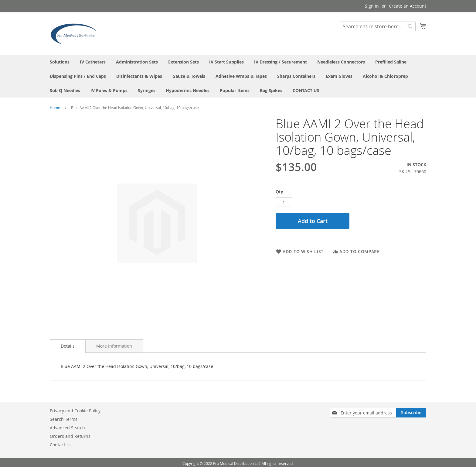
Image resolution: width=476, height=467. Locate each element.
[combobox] (378, 26)
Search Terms (64, 419)
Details (68, 346)
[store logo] (76, 33)
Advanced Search (67, 428)
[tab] (68, 346)
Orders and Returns (70, 436)
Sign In (372, 6)
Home (55, 108)
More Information (114, 346)
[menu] (238, 76)
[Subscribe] (411, 413)
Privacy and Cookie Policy (75, 411)
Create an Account (408, 6)
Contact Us (61, 445)
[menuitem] (60, 62)
